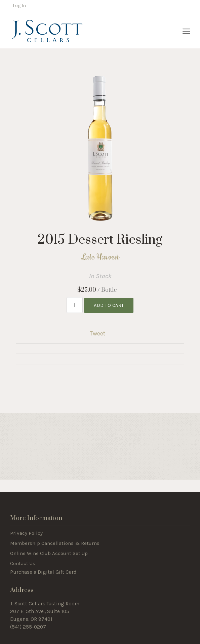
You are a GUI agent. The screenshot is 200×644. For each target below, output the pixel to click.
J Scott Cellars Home (47, 31)
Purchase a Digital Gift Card (43, 572)
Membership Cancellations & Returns (55, 543)
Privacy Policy (26, 533)
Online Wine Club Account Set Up (49, 553)
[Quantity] (75, 305)
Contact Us (23, 563)
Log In (19, 6)
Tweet (98, 333)
